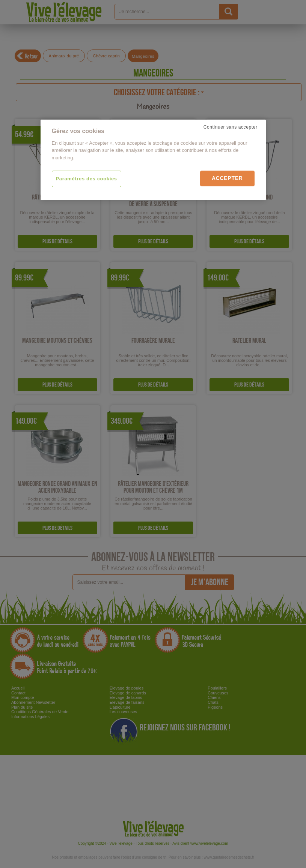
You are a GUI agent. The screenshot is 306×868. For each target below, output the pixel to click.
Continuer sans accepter (231, 127)
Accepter (227, 178)
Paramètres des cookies (87, 179)
